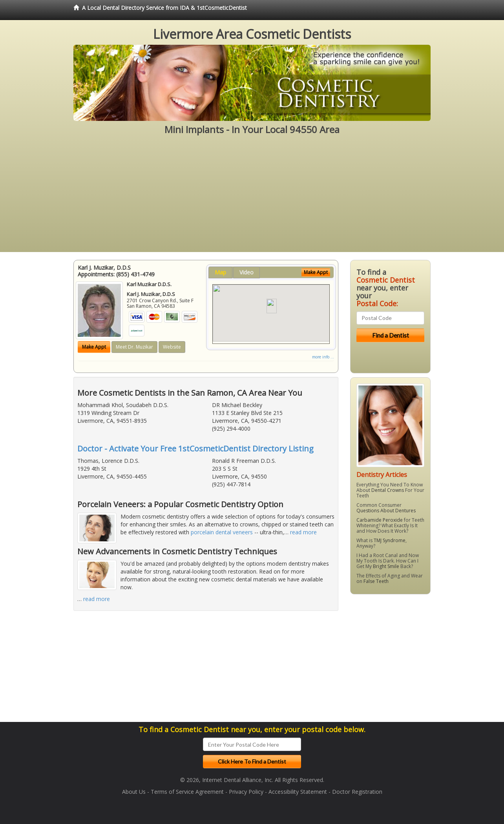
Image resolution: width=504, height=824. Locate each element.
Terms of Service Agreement (187, 792)
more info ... (323, 357)
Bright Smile (386, 566)
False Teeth (376, 581)
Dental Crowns (388, 490)
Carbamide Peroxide (380, 520)
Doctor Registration (357, 792)
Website (172, 347)
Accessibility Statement (298, 792)
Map (220, 272)
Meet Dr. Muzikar (134, 347)
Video (247, 272)
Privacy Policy (246, 792)
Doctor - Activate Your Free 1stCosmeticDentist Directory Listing (195, 449)
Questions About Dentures (386, 511)
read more (303, 532)
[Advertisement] (252, 197)
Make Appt (94, 347)
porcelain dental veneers (222, 532)
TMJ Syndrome (390, 540)
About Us (134, 792)
